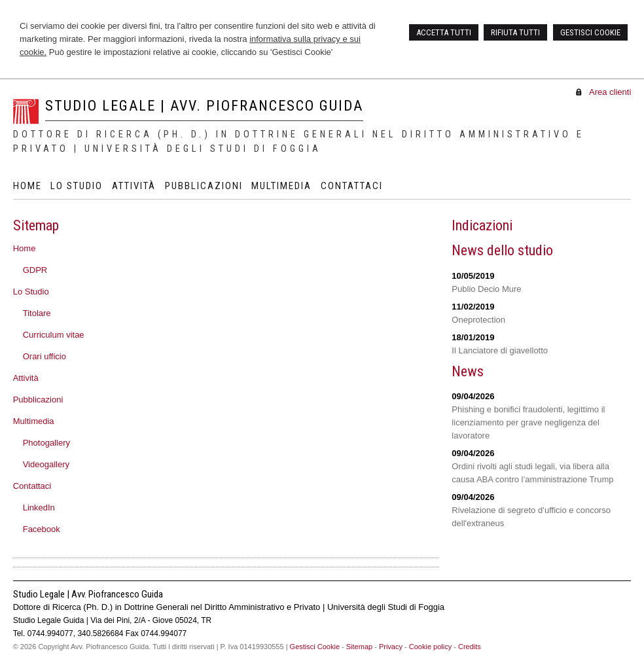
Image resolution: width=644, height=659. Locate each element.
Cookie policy (430, 647)
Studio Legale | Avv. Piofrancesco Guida (204, 106)
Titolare (37, 313)
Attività (26, 378)
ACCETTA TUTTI (444, 32)
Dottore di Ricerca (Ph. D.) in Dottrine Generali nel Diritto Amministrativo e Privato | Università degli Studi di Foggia (299, 142)
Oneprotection (478, 320)
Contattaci (32, 486)
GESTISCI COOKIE (590, 32)
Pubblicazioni (38, 400)
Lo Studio (31, 292)
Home (25, 248)
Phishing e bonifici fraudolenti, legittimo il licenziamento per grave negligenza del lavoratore (528, 422)
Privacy (391, 647)
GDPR (35, 270)
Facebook (42, 529)
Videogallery (46, 464)
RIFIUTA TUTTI (515, 32)
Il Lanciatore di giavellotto (500, 350)
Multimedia (34, 421)
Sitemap (359, 647)
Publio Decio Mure (486, 289)
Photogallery (46, 443)
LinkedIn (39, 508)
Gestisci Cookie (315, 647)
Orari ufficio (45, 356)
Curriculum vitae (54, 335)
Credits (470, 647)
